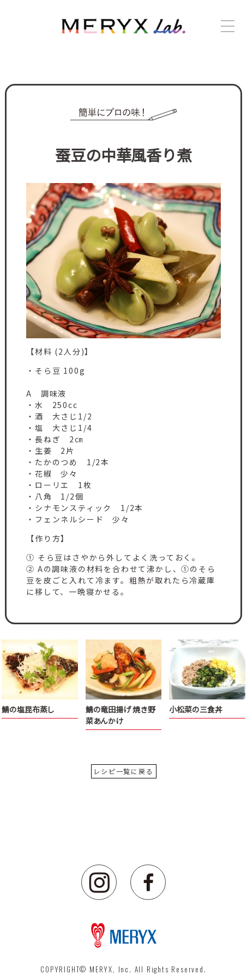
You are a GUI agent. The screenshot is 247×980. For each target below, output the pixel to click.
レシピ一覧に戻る (123, 771)
